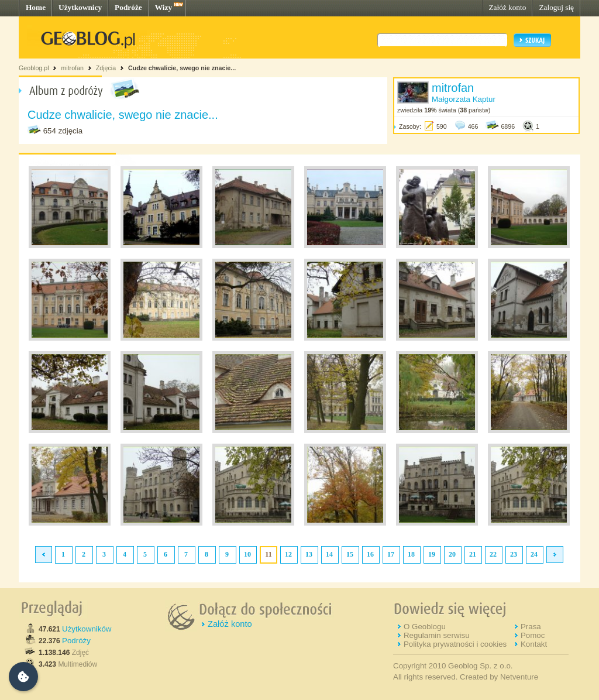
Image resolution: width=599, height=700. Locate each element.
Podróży (76, 641)
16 (370, 554)
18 (411, 554)
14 (329, 554)
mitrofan (72, 68)
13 (309, 554)
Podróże (128, 7)
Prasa (531, 627)
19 (432, 554)
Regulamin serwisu (437, 635)
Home (36, 7)
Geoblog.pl (34, 68)
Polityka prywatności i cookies (455, 644)
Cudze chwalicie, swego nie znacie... (182, 68)
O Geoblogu (425, 627)
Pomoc (533, 635)
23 (514, 554)
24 (534, 554)
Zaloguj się (556, 7)
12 (288, 554)
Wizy (163, 7)
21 (473, 554)
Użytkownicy (80, 7)
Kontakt (534, 644)
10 (247, 554)
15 (350, 554)
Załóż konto (507, 7)
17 (391, 554)
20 (452, 554)
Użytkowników (87, 629)
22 (493, 554)
